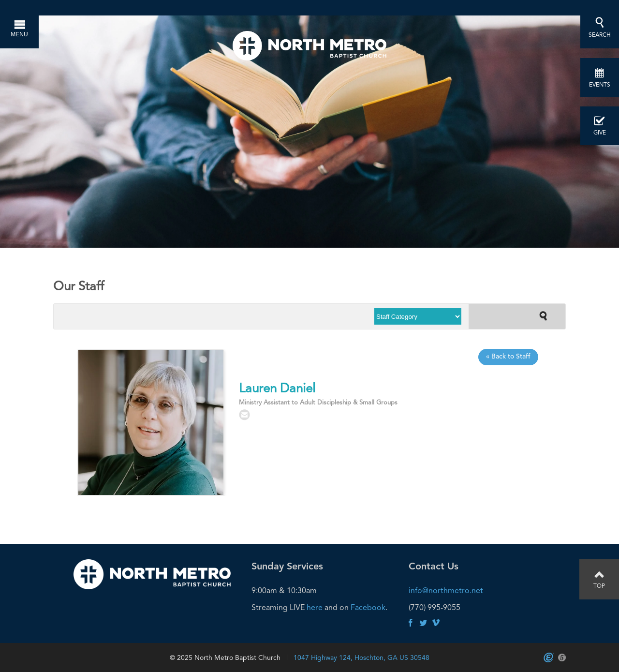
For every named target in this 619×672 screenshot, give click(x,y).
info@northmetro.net (446, 590)
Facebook (368, 607)
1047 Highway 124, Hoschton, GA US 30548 (361, 657)
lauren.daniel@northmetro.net (244, 415)
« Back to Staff (508, 357)
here (315, 607)
